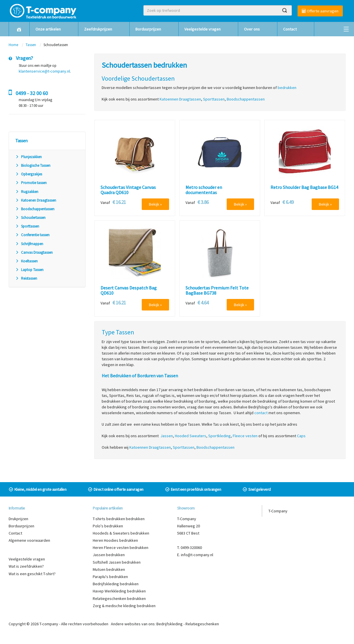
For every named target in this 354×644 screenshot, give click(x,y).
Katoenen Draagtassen (36, 200)
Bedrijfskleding (170, 624)
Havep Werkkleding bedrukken (119, 591)
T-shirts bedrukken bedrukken (119, 519)
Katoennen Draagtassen (180, 99)
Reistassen (26, 278)
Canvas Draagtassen (34, 252)
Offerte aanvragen (320, 11)
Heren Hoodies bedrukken (115, 540)
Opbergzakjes (29, 174)
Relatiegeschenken (202, 624)
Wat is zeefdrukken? (26, 566)
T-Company (278, 511)
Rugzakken (27, 192)
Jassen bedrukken (109, 555)
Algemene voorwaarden (29, 540)
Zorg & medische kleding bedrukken (124, 606)
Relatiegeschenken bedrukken (119, 598)
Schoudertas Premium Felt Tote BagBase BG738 (217, 290)
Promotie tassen (31, 183)
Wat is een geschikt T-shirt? (32, 574)
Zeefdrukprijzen (98, 29)
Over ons (252, 29)
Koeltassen (26, 261)
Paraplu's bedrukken (110, 577)
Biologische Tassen (33, 165)
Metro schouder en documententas (204, 190)
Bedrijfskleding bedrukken (116, 584)
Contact (290, 29)
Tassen (31, 45)
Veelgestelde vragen (202, 29)
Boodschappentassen (35, 209)
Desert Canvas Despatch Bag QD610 (129, 290)
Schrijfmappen (29, 244)
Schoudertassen (30, 218)
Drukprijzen (18, 519)
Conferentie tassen (32, 235)
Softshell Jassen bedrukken (117, 562)
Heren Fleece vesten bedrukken (121, 548)
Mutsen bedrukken (109, 569)
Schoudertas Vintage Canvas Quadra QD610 (128, 190)
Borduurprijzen (148, 29)
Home (13, 45)
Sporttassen (27, 226)
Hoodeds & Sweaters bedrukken (121, 533)
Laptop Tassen (29, 270)
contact (261, 413)
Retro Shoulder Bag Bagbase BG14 (304, 187)
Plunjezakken (29, 157)
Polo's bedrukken (108, 526)
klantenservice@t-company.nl (44, 71)
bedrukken (287, 88)
